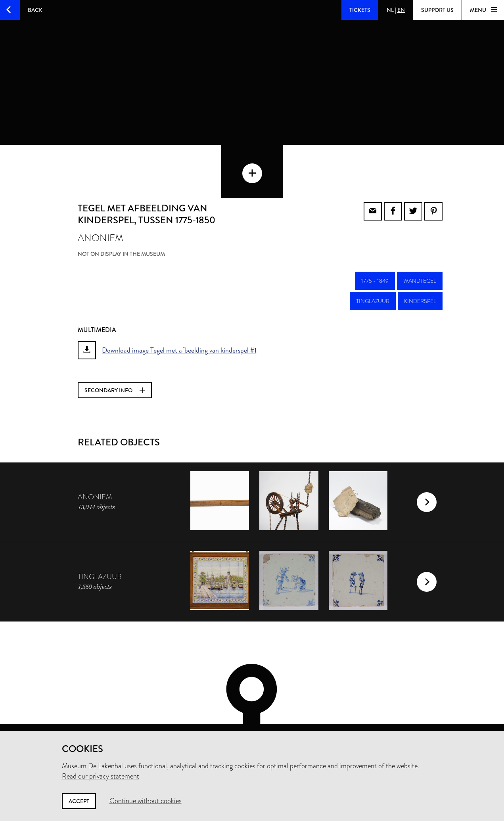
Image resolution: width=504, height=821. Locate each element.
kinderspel (420, 263)
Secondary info (115, 353)
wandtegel (420, 243)
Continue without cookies (146, 801)
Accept (79, 801)
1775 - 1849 (375, 243)
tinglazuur (373, 263)
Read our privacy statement (101, 776)
